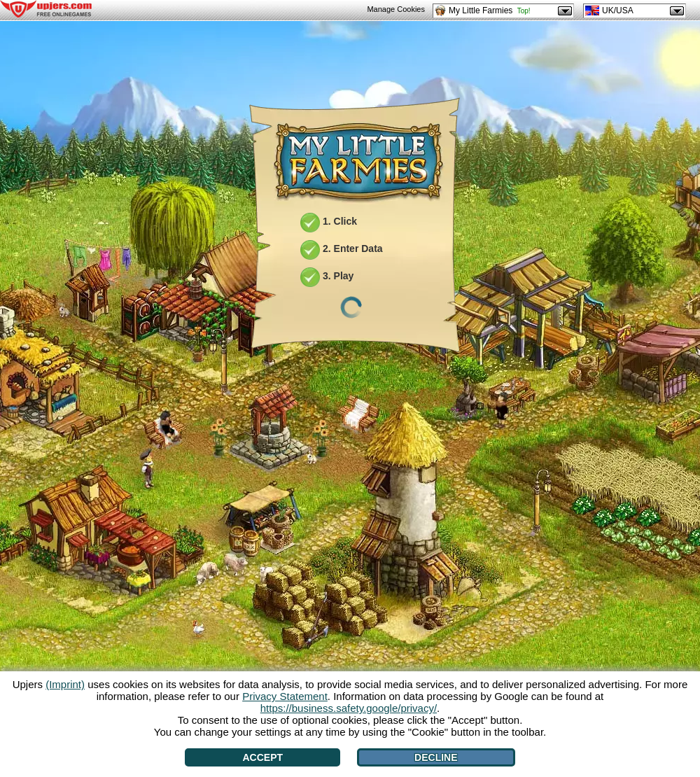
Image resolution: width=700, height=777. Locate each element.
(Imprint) (65, 684)
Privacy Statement (285, 696)
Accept (262, 757)
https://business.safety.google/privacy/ (349, 708)
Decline (436, 757)
